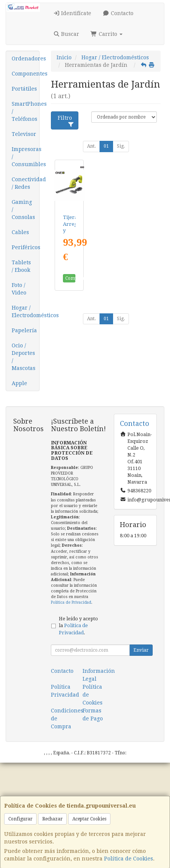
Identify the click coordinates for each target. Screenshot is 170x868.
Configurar (20, 819)
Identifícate (72, 13)
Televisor (24, 134)
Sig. (121, 146)
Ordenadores (25, 59)
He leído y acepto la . (78, 626)
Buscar (66, 34)
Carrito (106, 34)
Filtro (66, 121)
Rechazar (52, 819)
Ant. (91, 146)
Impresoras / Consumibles (25, 157)
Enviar (141, 650)
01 (106, 146)
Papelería (24, 330)
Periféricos (25, 247)
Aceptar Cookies (89, 819)
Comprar (70, 278)
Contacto (118, 13)
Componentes (25, 74)
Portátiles (24, 89)
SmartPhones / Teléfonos (25, 111)
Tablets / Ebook (21, 266)
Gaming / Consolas (23, 210)
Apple (19, 383)
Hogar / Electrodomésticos (25, 311)
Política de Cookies (129, 859)
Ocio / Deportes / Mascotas (24, 357)
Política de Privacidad (71, 602)
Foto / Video (19, 289)
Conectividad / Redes (25, 183)
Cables (20, 232)
